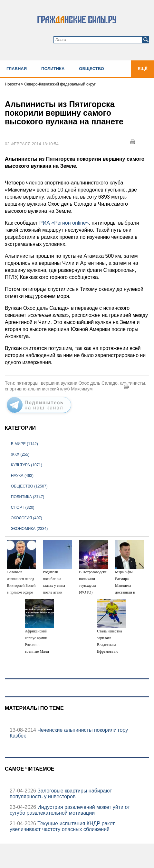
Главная (17, 69)
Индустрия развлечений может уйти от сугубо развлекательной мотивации (70, 810)
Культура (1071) (27, 465)
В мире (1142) (24, 444)
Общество (91, 69)
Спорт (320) (23, 507)
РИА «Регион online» (64, 223)
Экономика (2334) (29, 529)
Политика (53, 69)
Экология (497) (27, 518)
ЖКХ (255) (20, 454)
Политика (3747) (28, 497)
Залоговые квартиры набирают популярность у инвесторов (61, 794)
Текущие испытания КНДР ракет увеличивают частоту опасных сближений (62, 826)
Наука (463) (22, 476)
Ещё (143, 69)
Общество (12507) (29, 486)
